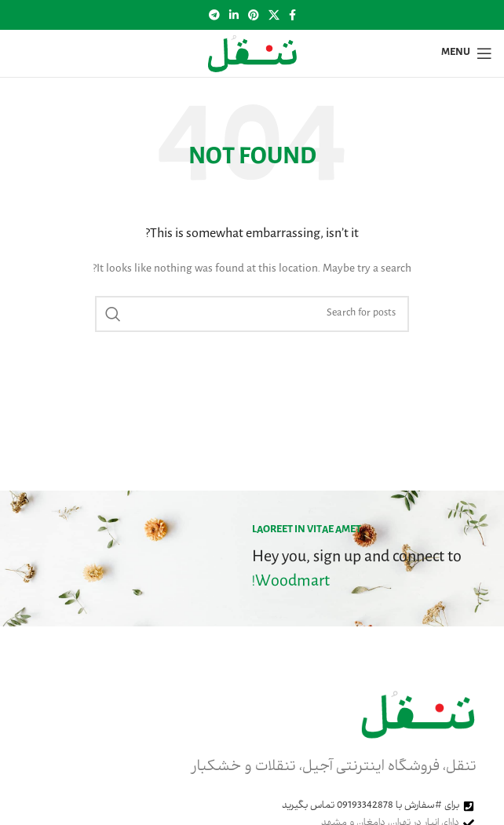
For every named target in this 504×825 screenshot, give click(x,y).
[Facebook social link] (292, 15)
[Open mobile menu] (467, 53)
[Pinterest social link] (254, 15)
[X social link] (274, 15)
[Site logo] (252, 54)
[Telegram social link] (214, 15)
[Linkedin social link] (234, 15)
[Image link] (418, 715)
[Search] (252, 314)
